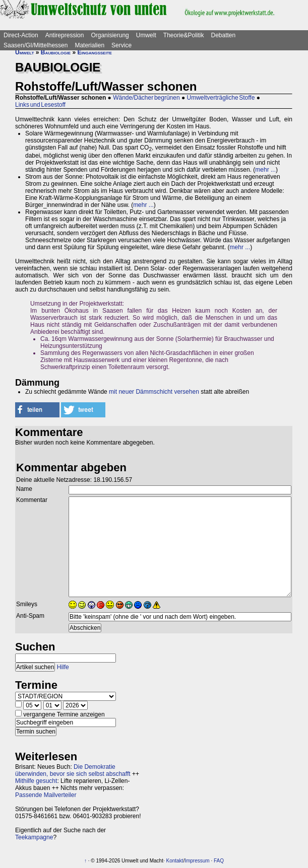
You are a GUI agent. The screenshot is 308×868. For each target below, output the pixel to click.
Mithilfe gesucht (36, 781)
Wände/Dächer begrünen (146, 98)
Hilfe (63, 667)
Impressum (197, 861)
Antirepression (65, 35)
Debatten (224, 35)
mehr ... (265, 170)
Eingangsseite (94, 52)
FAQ (219, 861)
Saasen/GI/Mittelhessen (36, 45)
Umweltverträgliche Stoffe (221, 98)
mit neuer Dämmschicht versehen (154, 392)
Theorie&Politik (184, 35)
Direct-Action (21, 35)
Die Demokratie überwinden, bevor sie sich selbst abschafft (73, 770)
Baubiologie (56, 52)
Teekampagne (34, 837)
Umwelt (146, 35)
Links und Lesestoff (40, 105)
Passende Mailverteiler (46, 795)
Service (121, 45)
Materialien (89, 45)
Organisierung (110, 35)
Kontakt (174, 861)
